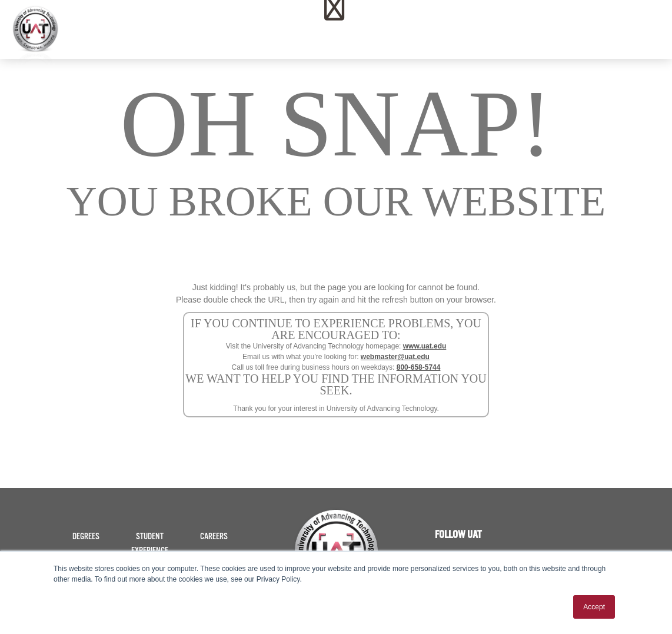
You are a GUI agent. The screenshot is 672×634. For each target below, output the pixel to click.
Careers (214, 537)
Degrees (86, 537)
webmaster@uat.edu (395, 357)
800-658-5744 (419, 367)
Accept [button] (594, 607)
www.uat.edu (425, 346)
